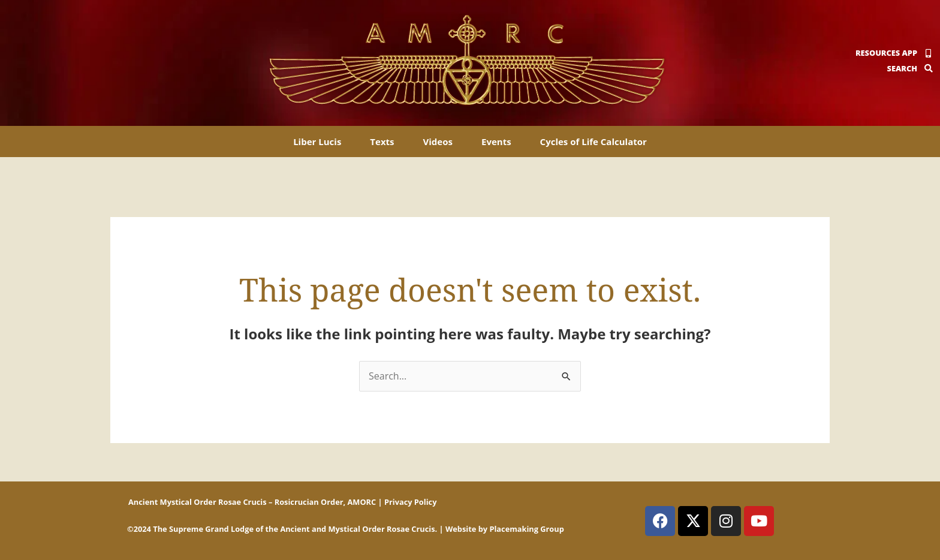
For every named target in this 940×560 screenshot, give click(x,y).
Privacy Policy (411, 502)
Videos (438, 141)
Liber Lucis (317, 141)
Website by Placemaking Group (505, 529)
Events (496, 141)
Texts (382, 141)
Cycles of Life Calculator (593, 141)
